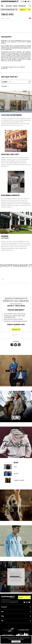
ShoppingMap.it (10, 1)
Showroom (22, 6)
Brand (15, 6)
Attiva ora (16, 329)
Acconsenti (16, 642)
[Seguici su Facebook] (21, 2)
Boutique (9, 6)
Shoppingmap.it (8, 597)
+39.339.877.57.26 (14, 602)
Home (3, 18)
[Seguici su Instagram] (23, 2)
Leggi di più (21, 639)
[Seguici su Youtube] (25, 2)
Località (4, 82)
